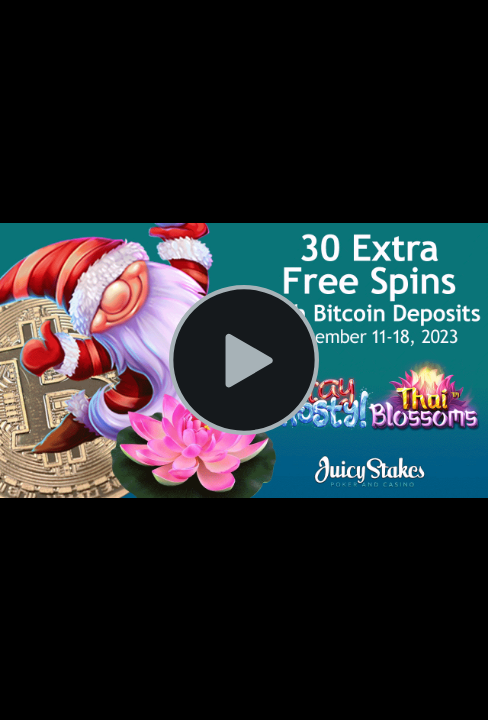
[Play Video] (244, 360)
